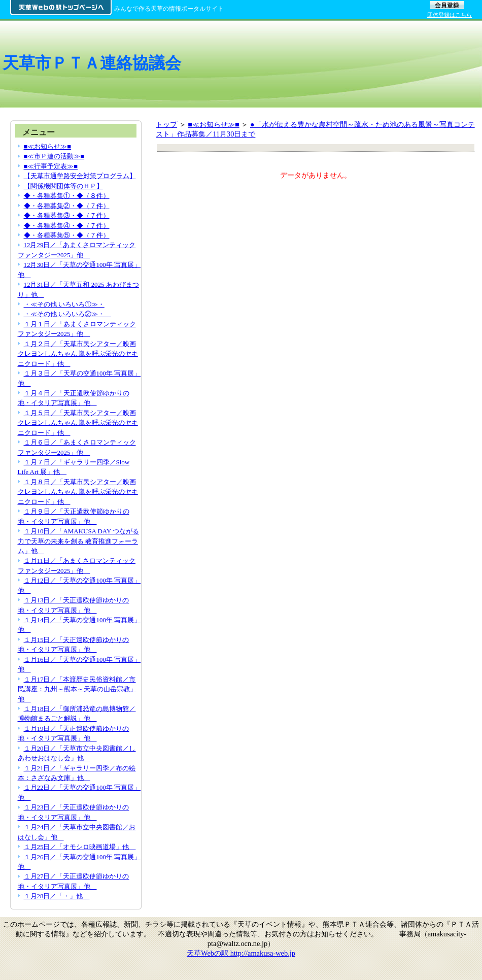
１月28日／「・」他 (57, 896)
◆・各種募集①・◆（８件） (67, 196)
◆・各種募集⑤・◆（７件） (67, 235)
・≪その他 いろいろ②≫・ (67, 314)
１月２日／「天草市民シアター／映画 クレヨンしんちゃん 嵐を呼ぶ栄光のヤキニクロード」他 (78, 354)
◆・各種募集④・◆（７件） (67, 226)
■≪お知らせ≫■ (213, 124)
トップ (166, 124)
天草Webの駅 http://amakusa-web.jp (241, 953)
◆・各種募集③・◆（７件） (67, 215)
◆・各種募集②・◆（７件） (67, 206)
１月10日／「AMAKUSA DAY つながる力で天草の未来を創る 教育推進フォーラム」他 (79, 541)
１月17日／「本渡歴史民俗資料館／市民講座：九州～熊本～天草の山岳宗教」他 (77, 689)
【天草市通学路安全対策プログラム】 (80, 176)
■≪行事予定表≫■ (51, 166)
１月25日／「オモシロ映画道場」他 (80, 847)
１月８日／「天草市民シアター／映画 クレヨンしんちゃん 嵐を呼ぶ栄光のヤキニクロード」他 (78, 492)
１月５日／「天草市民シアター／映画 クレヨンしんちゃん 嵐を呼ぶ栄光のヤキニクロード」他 (78, 423)
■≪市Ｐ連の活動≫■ (54, 156)
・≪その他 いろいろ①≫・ (64, 304)
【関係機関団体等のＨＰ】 (63, 186)
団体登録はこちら (450, 15)
